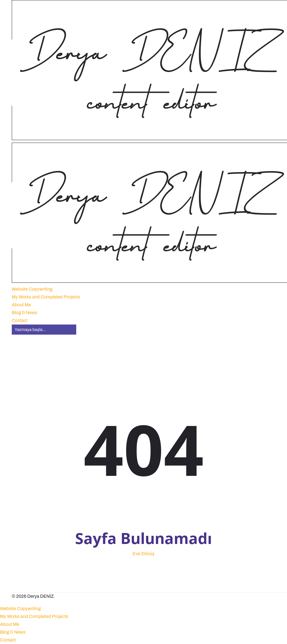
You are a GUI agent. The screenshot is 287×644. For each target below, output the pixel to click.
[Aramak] (44, 330)
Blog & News (13, 632)
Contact (8, 640)
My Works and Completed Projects (34, 616)
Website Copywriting (20, 609)
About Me (10, 624)
